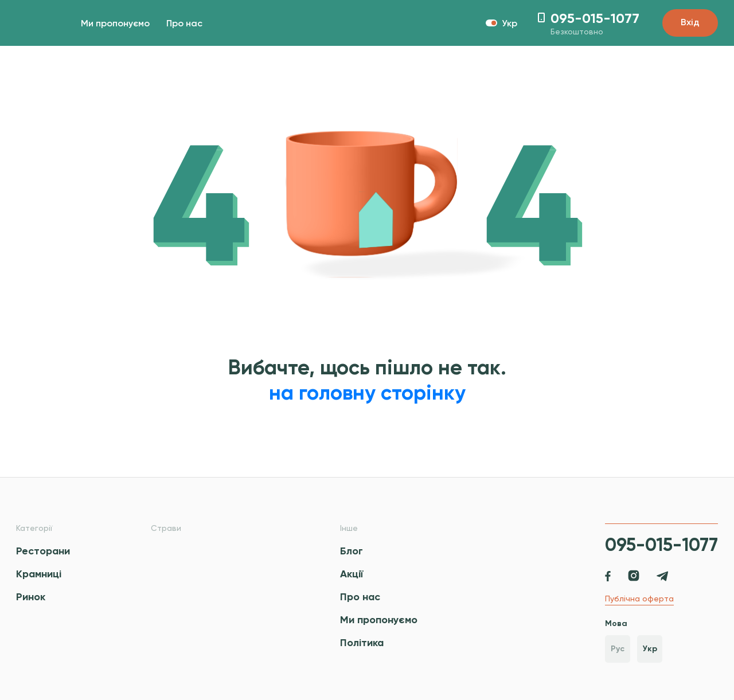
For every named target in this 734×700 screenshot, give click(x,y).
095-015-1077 (661, 545)
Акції (352, 574)
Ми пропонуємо (115, 24)
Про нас (184, 24)
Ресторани (43, 551)
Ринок (31, 597)
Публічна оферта (639, 599)
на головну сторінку (367, 392)
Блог (352, 551)
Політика (362, 643)
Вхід (690, 23)
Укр (650, 649)
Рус (618, 649)
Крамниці (39, 574)
